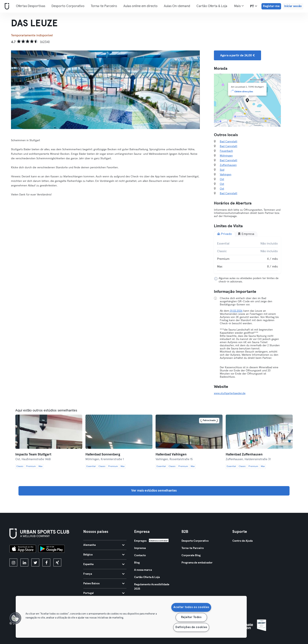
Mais (239, 6)
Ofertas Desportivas (31, 6)
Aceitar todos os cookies (191, 607)
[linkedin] (24, 562)
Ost (222, 179)
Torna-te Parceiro (104, 6)
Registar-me (271, 6)
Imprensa (140, 548)
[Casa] (6, 6)
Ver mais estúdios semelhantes (154, 491)
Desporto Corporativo (68, 6)
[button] (15, 618)
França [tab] (104, 574)
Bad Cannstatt (229, 142)
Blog (137, 563)
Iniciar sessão (293, 6)
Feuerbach (226, 151)
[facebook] (46, 562)
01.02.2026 (236, 311)
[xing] (57, 562)
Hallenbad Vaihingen (171, 455)
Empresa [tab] (246, 234)
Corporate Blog (191, 555)
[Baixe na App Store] (23, 549)
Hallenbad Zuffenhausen (244, 455)
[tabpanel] (247, 255)
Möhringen (226, 156)
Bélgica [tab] (104, 555)
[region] (131, 617)
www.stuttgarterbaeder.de (230, 393)
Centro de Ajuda (242, 541)
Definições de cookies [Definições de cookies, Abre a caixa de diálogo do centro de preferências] (191, 627)
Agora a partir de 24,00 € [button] (237, 55)
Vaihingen (226, 175)
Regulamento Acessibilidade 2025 (152, 587)
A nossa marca (143, 570)
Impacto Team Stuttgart (33, 455)
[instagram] (13, 562)
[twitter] (35, 562)
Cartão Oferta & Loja (212, 6)
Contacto (140, 555)
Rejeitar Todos (191, 617)
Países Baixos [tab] (104, 584)
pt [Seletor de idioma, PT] (254, 6)
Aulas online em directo (140, 6)
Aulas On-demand (177, 6)
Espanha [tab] (104, 564)
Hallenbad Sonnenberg (103, 455)
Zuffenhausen (228, 165)
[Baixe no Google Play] (51, 549)
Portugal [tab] (104, 593)
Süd (222, 170)
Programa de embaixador (197, 563)
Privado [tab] (225, 234)
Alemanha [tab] (104, 545)
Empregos (140, 541)
